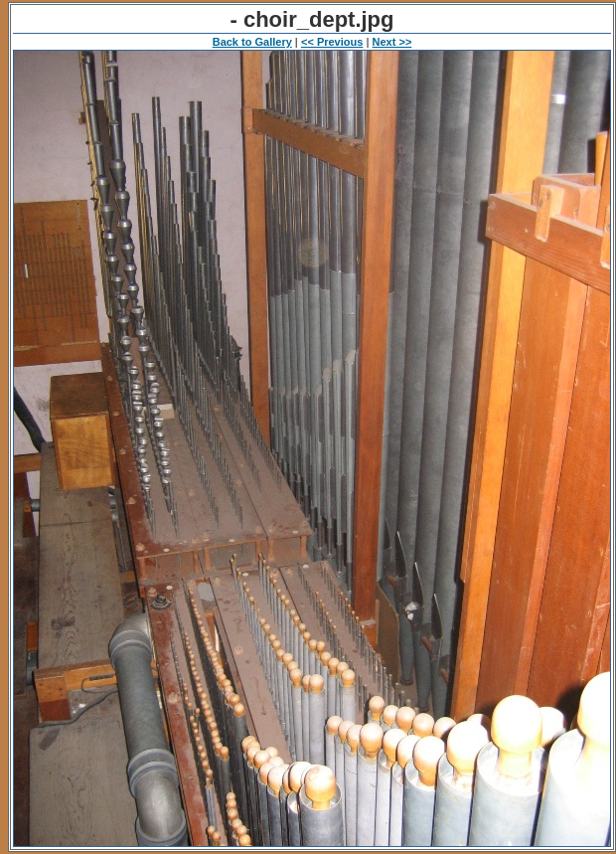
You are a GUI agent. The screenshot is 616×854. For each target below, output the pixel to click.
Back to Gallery (252, 42)
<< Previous (332, 42)
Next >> (392, 42)
